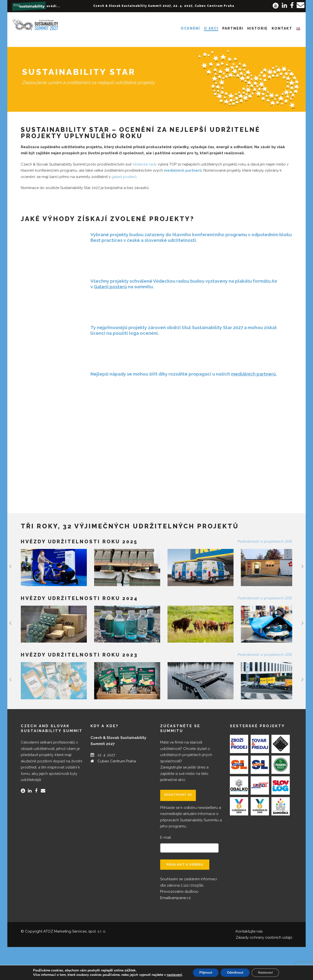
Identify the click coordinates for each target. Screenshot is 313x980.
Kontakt (282, 28)
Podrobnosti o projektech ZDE (265, 541)
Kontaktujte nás (249, 964)
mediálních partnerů (183, 170)
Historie (257, 28)
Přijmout (206, 972)
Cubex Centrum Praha (117, 794)
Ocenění (190, 28)
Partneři (233, 28)
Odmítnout (239, 972)
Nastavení (272, 972)
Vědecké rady (145, 164)
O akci (211, 28)
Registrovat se (178, 828)
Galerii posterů (110, 287)
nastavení (173, 975)
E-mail (167, 870)
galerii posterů (124, 177)
